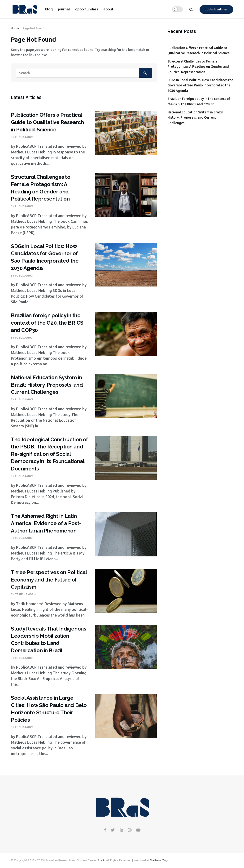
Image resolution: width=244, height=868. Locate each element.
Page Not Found (33, 28)
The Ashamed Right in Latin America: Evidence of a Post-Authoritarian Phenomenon (46, 523)
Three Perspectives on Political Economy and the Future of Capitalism (49, 580)
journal (64, 9)
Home (15, 28)
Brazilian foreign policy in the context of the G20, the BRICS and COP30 (47, 323)
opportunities (87, 9)
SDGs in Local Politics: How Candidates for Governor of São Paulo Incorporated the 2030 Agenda (200, 85)
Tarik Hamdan (25, 594)
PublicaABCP (24, 137)
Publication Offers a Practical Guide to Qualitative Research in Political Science (47, 122)
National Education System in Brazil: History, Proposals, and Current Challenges (47, 385)
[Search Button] (145, 73)
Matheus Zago (160, 860)
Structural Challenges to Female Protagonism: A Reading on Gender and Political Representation (198, 67)
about (108, 9)
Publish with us (216, 9)
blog (49, 9)
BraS (101, 860)
